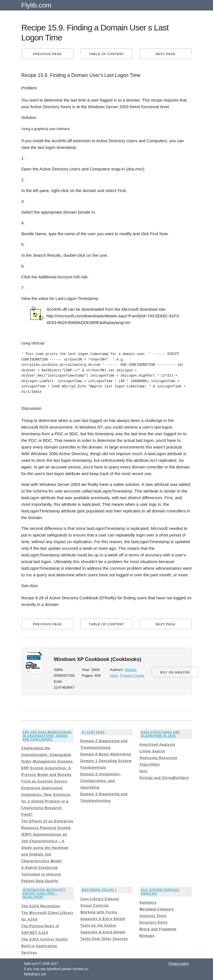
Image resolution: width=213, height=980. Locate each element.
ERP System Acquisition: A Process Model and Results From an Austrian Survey (46, 775)
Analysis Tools (153, 916)
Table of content (106, 54)
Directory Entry (154, 922)
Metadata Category (157, 909)
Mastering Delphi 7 (99, 890)
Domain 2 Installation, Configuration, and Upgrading (101, 781)
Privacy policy (179, 964)
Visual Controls (95, 906)
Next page (166, 54)
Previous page (47, 54)
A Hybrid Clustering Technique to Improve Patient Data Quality (41, 874)
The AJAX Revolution (41, 906)
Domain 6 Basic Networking (106, 754)
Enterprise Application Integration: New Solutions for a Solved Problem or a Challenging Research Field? (46, 801)
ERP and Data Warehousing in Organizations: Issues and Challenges (47, 736)
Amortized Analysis (157, 745)
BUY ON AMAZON (175, 672)
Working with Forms (99, 912)
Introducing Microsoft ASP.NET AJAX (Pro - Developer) (44, 894)
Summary (148, 903)
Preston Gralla (132, 676)
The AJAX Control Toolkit (45, 939)
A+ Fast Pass (93, 732)
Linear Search (152, 751)
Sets (144, 771)
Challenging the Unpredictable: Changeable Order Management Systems (47, 755)
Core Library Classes (100, 899)
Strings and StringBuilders (164, 778)
